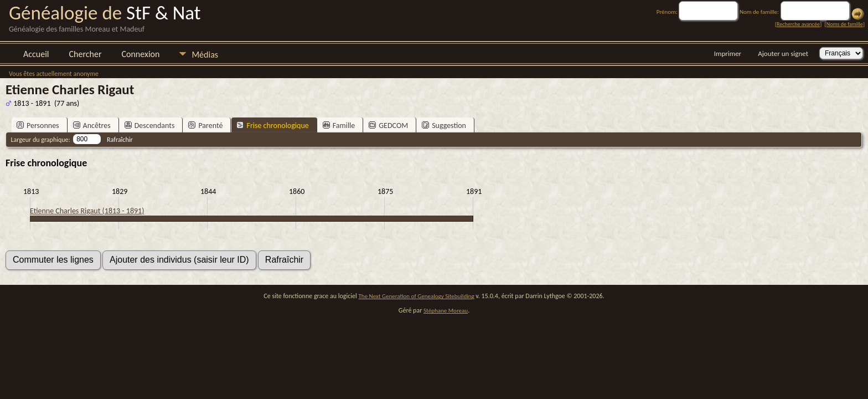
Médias (205, 55)
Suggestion (444, 126)
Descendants (150, 126)
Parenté (205, 126)
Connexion (140, 54)
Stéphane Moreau (446, 311)
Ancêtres (92, 126)
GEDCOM (388, 126)
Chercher (86, 54)
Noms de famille (845, 24)
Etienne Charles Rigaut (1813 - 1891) (87, 211)
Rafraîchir (120, 140)
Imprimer (728, 53)
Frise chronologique (272, 126)
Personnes (38, 126)
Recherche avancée (798, 24)
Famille (339, 126)
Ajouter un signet (783, 53)
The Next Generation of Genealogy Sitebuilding (417, 296)
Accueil (36, 54)
